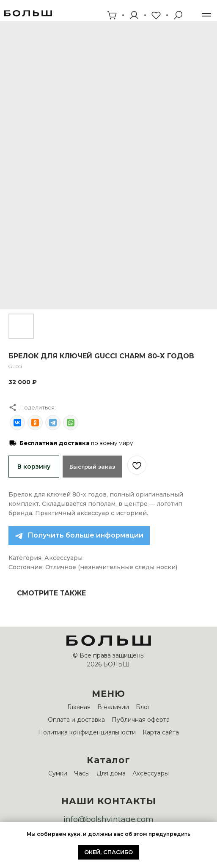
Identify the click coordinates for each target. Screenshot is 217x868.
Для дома (111, 773)
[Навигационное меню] (206, 15)
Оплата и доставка (76, 720)
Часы (82, 773)
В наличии (113, 707)
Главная (79, 707)
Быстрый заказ (92, 467)
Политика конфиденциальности (87, 732)
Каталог (108, 760)
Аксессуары (151, 773)
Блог (143, 707)
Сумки (58, 773)
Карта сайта (161, 732)
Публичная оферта (141, 720)
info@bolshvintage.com (108, 819)
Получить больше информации (85, 535)
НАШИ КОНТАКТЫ (109, 801)
